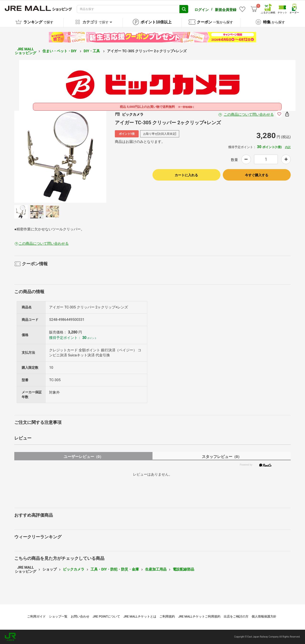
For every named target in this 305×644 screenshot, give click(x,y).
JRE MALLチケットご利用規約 (199, 616)
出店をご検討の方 (236, 616)
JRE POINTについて (106, 616)
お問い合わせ (80, 616)
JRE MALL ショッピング (25, 51)
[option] (60, 157)
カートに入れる (186, 175)
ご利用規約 (167, 616)
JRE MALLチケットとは (140, 616)
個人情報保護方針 (264, 616)
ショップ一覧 (58, 616)
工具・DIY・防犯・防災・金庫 (115, 569)
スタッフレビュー (222, 457)
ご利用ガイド (36, 616)
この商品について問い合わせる (249, 114)
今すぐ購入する (257, 175)
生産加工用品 (156, 569)
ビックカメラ (74, 569)
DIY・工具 (92, 51)
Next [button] (85, 157)
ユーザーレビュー (84, 457)
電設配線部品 (183, 569)
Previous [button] (36, 157)
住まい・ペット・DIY (60, 51)
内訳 (288, 147)
